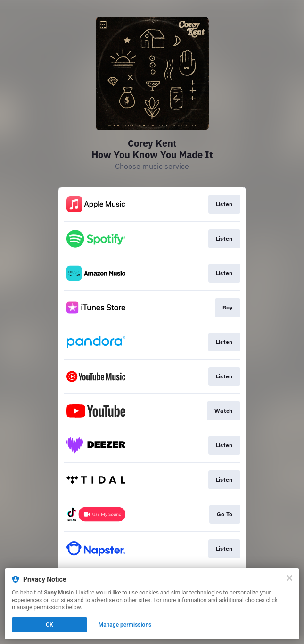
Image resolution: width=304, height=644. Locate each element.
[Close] (289, 578)
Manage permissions (125, 625)
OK (49, 625)
